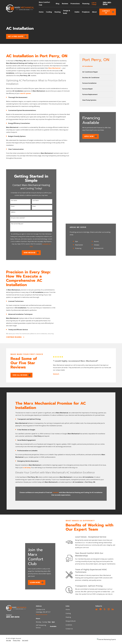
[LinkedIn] (113, 609)
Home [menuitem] (41, 12)
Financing (86, 4)
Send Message (29, 253)
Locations (69, 625)
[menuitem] (98, 66)
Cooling (68, 613)
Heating (68, 617)
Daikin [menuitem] (77, 12)
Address (11, 212)
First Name (12, 201)
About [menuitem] (94, 12)
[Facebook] (101, 609)
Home (68, 609)
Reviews (65, 4)
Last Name (33, 201)
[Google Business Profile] (96, 609)
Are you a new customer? (16, 218)
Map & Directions (42, 614)
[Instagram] (109, 609)
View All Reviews (22, 375)
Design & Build (71, 621)
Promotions (75, 4)
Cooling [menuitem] (49, 12)
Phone (10, 206)
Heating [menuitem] (57, 12)
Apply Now (91, 136)
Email (32, 206)
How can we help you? (15, 224)
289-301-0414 (107, 4)
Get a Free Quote (17, 36)
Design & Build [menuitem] (67, 12)
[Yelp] (105, 609)
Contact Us (108, 12)
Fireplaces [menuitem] (86, 12)
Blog (58, 4)
